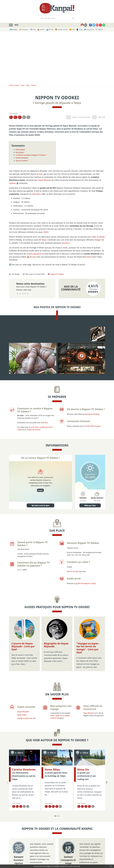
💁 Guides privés (61, 29)
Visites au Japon (14, 85)
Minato (34, 85)
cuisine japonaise (34, 304)
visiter (94, 287)
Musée (102, 287)
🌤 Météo (99, 29)
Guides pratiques (22, 158)
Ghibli (46, 283)
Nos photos (20, 152)
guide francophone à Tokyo (86, 646)
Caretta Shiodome (24, 816)
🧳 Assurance (89, 29)
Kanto (23, 85)
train (41, 174)
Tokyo (28, 85)
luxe (34, 307)
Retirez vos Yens (73, 634)
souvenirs (66, 293)
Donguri (98, 290)
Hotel (89, 307)
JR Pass (45, 485)
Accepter (40, 552)
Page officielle (88, 772)
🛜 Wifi (72, 29)
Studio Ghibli (22, 774)
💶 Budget (14, 29)
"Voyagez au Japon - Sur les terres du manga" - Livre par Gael (88, 687)
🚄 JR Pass (50, 29)
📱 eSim (79, 29)
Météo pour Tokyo (90, 568)
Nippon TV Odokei (57, 325)
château (12, 183)
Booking (96, 476)
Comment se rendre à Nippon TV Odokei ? (31, 155)
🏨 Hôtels (41, 29)
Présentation (20, 150)
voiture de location (34, 492)
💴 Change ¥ (24, 29)
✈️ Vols (33, 29)
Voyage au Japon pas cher (27, 778)
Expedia (88, 476)
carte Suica (35, 489)
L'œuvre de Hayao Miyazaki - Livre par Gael (23, 709)
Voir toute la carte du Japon (40, 568)
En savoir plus (76, 866)
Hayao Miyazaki (44, 180)
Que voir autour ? (22, 161)
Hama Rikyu (52, 816)
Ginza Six (83, 816)
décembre (36, 194)
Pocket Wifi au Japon (93, 488)
